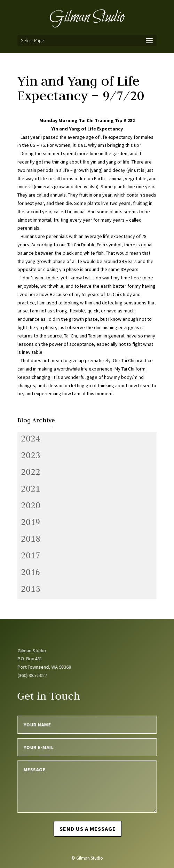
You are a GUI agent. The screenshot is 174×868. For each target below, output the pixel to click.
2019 (31, 522)
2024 (31, 438)
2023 (31, 455)
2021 (31, 488)
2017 (31, 555)
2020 (31, 505)
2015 (31, 589)
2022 (31, 472)
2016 (31, 572)
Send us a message (88, 829)
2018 (31, 539)
